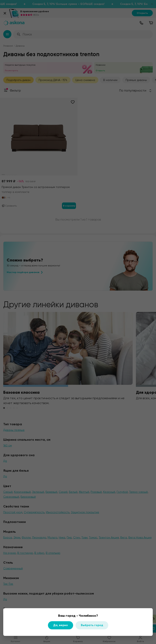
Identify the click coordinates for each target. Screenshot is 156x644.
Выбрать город (92, 625)
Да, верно (61, 625)
